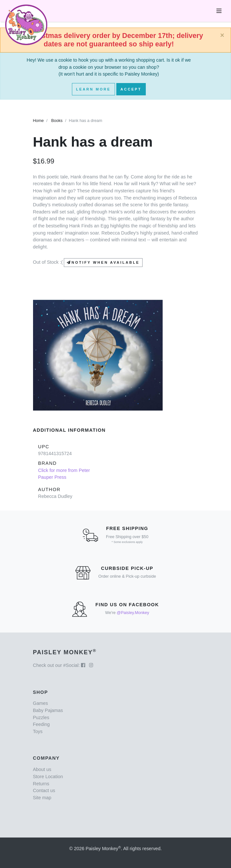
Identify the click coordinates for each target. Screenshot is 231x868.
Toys (38, 731)
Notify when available (103, 262)
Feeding (41, 724)
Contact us (44, 790)
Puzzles (41, 717)
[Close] (222, 35)
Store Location (48, 777)
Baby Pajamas (48, 710)
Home (39, 121)
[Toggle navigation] (219, 11)
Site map (42, 798)
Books (57, 121)
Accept (131, 89)
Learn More (93, 89)
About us (42, 769)
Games (40, 703)
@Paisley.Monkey (133, 613)
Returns (41, 784)
